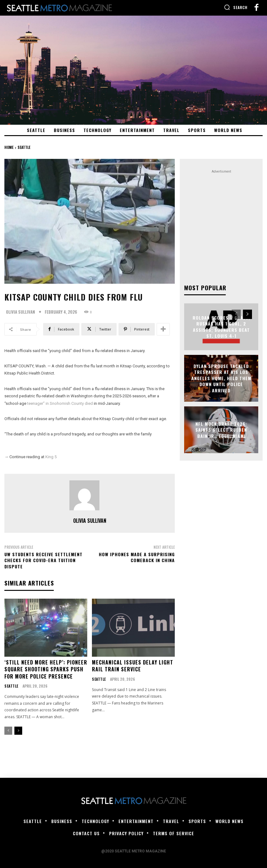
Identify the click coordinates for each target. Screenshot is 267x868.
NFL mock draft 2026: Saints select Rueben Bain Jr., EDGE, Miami (221, 429)
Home (9, 147)
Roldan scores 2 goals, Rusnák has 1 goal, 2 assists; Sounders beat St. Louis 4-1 (221, 326)
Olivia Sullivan (20, 312)
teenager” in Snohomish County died (60, 403)
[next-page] (18, 730)
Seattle (24, 147)
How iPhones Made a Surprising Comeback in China (137, 557)
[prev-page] (8, 730)
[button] (236, 7)
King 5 (51, 457)
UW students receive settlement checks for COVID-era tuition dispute (43, 560)
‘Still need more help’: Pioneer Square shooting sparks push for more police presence (46, 669)
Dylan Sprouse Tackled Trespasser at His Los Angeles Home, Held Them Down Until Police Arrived (221, 378)
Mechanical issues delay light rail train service (133, 665)
